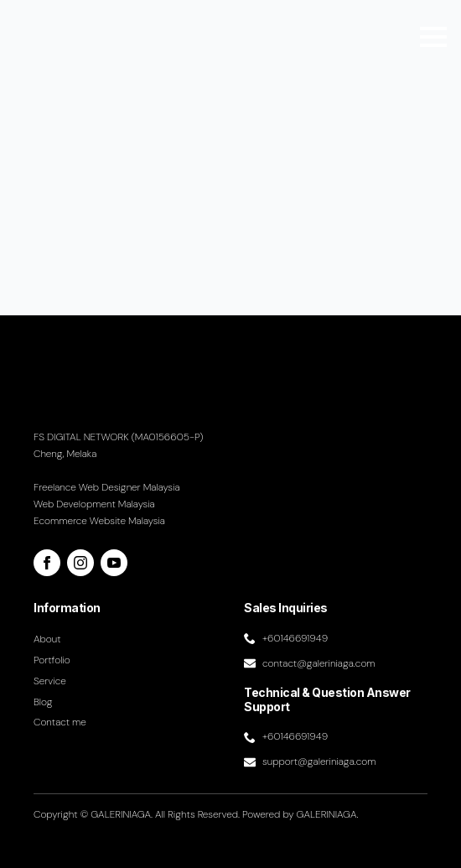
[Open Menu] (433, 37)
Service (50, 681)
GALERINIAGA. (328, 814)
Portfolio (52, 660)
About (47, 639)
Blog (43, 702)
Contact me (60, 722)
